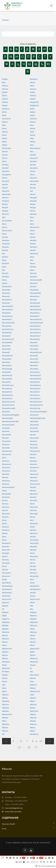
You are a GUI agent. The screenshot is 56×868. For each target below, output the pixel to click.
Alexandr (33, 300)
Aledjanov (34, 79)
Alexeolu (5, 517)
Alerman (33, 214)
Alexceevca (6, 454)
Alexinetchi (6, 543)
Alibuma (5, 731)
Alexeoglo (34, 514)
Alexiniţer (34, 547)
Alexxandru (6, 573)
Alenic (32, 175)
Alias (32, 682)
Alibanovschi (35, 691)
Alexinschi (6, 550)
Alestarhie (6, 244)
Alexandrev (6, 336)
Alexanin (5, 438)
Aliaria (4, 682)
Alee (4, 82)
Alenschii (5, 181)
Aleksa (33, 142)
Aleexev (33, 89)
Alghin (32, 652)
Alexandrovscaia (8, 402)
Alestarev (6, 240)
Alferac (33, 635)
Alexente (33, 510)
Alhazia (33, 665)
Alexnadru (34, 556)
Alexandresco (35, 326)
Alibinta (33, 714)
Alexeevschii (35, 484)
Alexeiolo (34, 500)
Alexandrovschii (8, 405)
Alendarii (33, 161)
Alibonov (33, 718)
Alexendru (34, 507)
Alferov (33, 639)
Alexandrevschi (8, 339)
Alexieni (33, 530)
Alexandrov (6, 382)
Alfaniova (34, 626)
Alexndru (5, 560)
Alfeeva (5, 635)
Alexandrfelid (7, 342)
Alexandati (6, 290)
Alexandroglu (7, 369)
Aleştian (5, 606)
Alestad (5, 237)
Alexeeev (34, 461)
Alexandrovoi (7, 398)
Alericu (33, 211)
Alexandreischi (36, 310)
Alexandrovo (35, 395)
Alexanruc (6, 445)
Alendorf (5, 168)
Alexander (6, 293)
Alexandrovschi (36, 402)
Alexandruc (34, 415)
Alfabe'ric (6, 619)
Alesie (4, 234)
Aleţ (31, 606)
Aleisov (33, 122)
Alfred (32, 645)
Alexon (33, 560)
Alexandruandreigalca (38, 412)
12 (19, 747)
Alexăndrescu (35, 589)
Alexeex (33, 487)
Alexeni (5, 510)
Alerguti (5, 208)
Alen (32, 152)
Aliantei (33, 678)
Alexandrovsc (35, 398)
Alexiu (32, 553)
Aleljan (5, 145)
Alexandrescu (35, 329)
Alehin (4, 112)
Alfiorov (33, 642)
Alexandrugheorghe (38, 418)
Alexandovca (7, 300)
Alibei (32, 695)
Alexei (4, 491)
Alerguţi (5, 211)
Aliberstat (6, 701)
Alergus (5, 204)
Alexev (33, 517)
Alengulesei (6, 175)
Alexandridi (6, 349)
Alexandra (6, 303)
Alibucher (6, 724)
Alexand (33, 287)
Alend (4, 161)
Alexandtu (34, 428)
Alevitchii (5, 263)
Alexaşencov (35, 451)
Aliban (4, 691)
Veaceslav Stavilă (28, 824)
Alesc (32, 224)
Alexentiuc (6, 514)
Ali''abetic (6, 672)
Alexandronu (35, 372)
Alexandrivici (7, 366)
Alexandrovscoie (36, 405)
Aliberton (5, 705)
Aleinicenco (6, 119)
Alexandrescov (8, 329)
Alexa (32, 270)
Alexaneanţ (6, 435)
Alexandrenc (35, 313)
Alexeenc (34, 464)
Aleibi (4, 115)
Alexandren (6, 313)
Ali (31, 668)
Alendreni (6, 171)
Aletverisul (34, 254)
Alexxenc (34, 573)
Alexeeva (34, 477)
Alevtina (33, 267)
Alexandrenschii (8, 323)
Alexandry (6, 428)
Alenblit (33, 155)
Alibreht (33, 721)
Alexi (32, 520)
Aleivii (4, 135)
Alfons (4, 645)
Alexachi (33, 273)
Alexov (33, 563)
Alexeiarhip (6, 494)
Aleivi (32, 132)
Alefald (5, 92)
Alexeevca (6, 481)
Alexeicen (34, 494)
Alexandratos (35, 306)
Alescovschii (7, 231)
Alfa (31, 609)
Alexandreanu (7, 310)
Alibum (33, 728)
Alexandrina (7, 359)
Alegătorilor (34, 105)
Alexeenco (6, 468)
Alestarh (33, 240)
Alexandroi (34, 369)
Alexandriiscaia (36, 352)
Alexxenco (6, 576)
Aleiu (4, 125)
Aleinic (32, 115)
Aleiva (4, 129)
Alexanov (34, 441)
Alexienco (6, 530)
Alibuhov (33, 724)
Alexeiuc (5, 504)
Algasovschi (35, 649)
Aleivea (5, 132)
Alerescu (5, 198)
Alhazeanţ (34, 662)
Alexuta (5, 570)
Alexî (32, 579)
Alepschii (5, 191)
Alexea (33, 458)
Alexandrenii (7, 319)
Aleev (32, 86)
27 (36, 747)
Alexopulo (6, 563)
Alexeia (33, 491)
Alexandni (6, 296)
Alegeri (5, 105)
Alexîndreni (6, 583)
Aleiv (32, 125)
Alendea (5, 165)
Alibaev (33, 688)
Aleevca (5, 89)
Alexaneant (34, 431)
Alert (4, 217)
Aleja (32, 138)
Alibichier (6, 708)
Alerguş (33, 208)
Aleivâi (32, 135)
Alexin (4, 540)
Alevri (4, 267)
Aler (31, 191)
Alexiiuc (33, 537)
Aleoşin (33, 188)
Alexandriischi (7, 356)
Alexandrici (34, 346)
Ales (32, 221)
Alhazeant (6, 662)
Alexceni (33, 454)
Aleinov (5, 122)
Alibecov (5, 695)
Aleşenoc (6, 603)
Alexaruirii (34, 448)
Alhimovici (6, 668)
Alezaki (33, 593)
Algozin (5, 655)
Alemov (5, 152)
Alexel (32, 504)
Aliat (4, 685)
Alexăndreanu (7, 586)
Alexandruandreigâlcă (10, 415)
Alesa (4, 224)
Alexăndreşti (7, 593)
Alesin (32, 234)
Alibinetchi (34, 711)
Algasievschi (7, 649)
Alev (32, 260)
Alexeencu (6, 471)
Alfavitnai (6, 632)
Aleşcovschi (7, 599)
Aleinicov (33, 119)
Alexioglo (6, 553)
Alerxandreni (7, 221)
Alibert (32, 701)
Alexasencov (7, 451)
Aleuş (4, 260)
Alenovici (33, 178)
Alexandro (34, 366)
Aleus (32, 257)
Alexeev (5, 477)
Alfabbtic (33, 612)
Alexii (4, 537)
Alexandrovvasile (9, 408)
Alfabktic (5, 626)
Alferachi (5, 639)
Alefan (32, 92)
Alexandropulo (36, 379)
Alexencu (6, 507)
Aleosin (5, 188)
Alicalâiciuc (34, 734)
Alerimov (5, 214)
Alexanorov (6, 441)
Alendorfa (34, 168)
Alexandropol (7, 375)
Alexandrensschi (36, 323)
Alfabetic (33, 619)
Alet (3, 254)
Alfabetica (6, 622)
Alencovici (34, 158)
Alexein (5, 500)
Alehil (32, 109)
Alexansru (34, 445)
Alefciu (5, 96)
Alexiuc (5, 556)
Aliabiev (5, 675)
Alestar (33, 237)
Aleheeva (6, 109)
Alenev (33, 171)
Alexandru (6, 412)
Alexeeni (33, 471)
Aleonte (33, 184)
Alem (32, 145)
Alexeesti (6, 474)
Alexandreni (35, 316)
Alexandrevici (35, 336)
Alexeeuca (34, 474)
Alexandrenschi (36, 319)
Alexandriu (6, 362)
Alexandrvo (34, 425)
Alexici (4, 524)
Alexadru (33, 277)
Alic (3, 734)
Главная (5, 20)
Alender (33, 165)
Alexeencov (34, 468)
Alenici (4, 178)
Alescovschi (35, 227)
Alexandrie (34, 349)
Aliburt (32, 731)
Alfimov (5, 642)
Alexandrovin (7, 392)
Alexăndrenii (7, 589)
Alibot (4, 721)
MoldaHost (45, 843)
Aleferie (5, 99)
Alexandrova (35, 382)
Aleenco (5, 86)
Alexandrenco (7, 316)
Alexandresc (7, 326)
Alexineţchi (34, 543)
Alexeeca (6, 461)
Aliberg (5, 698)
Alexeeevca (6, 464)
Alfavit (32, 629)
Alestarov (34, 247)
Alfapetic (5, 629)
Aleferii (33, 99)
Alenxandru (34, 181)
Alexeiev (33, 497)
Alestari (33, 244)
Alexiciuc (5, 527)
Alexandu (6, 431)
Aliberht (33, 698)
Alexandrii (6, 352)
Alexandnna (35, 296)
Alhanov (5, 658)
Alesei (32, 231)
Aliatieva (33, 685)
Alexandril (34, 356)
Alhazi (4, 665)
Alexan (5, 283)
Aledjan (5, 79)
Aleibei (33, 112)
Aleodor (5, 184)
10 (41, 741)
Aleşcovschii (35, 599)
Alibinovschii (7, 714)
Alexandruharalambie (10, 421)
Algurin (33, 655)
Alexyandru (34, 576)
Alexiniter (6, 547)
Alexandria (6, 346)
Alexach (5, 273)
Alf (3, 609)
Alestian (5, 250)
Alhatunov (34, 658)
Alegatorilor (34, 102)
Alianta (5, 678)
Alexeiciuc (6, 497)
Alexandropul (7, 379)
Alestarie (5, 247)
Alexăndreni (35, 586)
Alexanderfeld (35, 293)
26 (29, 747)
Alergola (33, 201)
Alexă (32, 583)
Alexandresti (7, 333)
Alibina (33, 708)
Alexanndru (34, 438)
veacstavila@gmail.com (14, 808)
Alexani (33, 435)
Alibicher (33, 705)
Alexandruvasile (8, 425)
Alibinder (5, 711)
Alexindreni (34, 540)
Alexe (4, 458)
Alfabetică (34, 622)
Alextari (33, 566)
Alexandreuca (35, 333)
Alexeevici (34, 481)
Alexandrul (34, 421)
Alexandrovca (35, 385)
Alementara (6, 148)
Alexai (4, 280)
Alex (4, 270)
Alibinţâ (5, 718)
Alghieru (5, 652)
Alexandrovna (7, 395)
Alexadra (5, 277)
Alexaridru (6, 448)
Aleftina (5, 102)
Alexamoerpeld (36, 280)
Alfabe (4, 616)
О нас (28, 828)
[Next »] (50, 741)
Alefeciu (33, 96)
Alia (31, 672)
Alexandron (6, 372)
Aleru (32, 217)
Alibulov (5, 728)
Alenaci (5, 155)
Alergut (33, 204)
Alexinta (33, 550)
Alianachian (34, 675)
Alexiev (5, 533)
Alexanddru (34, 290)
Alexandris (34, 359)
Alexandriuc (35, 362)
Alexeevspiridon (8, 487)
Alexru (4, 566)
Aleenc (33, 82)
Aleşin (32, 603)
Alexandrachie (8, 306)
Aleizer (5, 138)
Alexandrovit (35, 392)
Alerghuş (5, 201)
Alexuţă (33, 570)
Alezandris (6, 596)
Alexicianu (34, 524)
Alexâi (4, 579)
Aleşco (33, 596)
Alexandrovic (7, 389)
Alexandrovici (35, 389)
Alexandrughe (7, 418)
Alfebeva (33, 632)
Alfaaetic (5, 612)
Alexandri (34, 342)
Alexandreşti (35, 339)
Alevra (32, 263)
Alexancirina (7, 287)
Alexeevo (6, 484)
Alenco (5, 158)
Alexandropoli (35, 375)
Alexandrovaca (8, 385)
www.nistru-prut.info (13, 811)
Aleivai (32, 129)
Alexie (32, 527)
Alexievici (34, 533)
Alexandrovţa (35, 408)
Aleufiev (5, 257)
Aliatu (4, 688)
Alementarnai (35, 148)
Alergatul (33, 198)
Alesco (5, 227)
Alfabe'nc (34, 616)
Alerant (33, 194)
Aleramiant (6, 194)
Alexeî (4, 520)
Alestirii (33, 250)
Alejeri (4, 142)
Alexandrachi (35, 303)
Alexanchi (34, 283)
